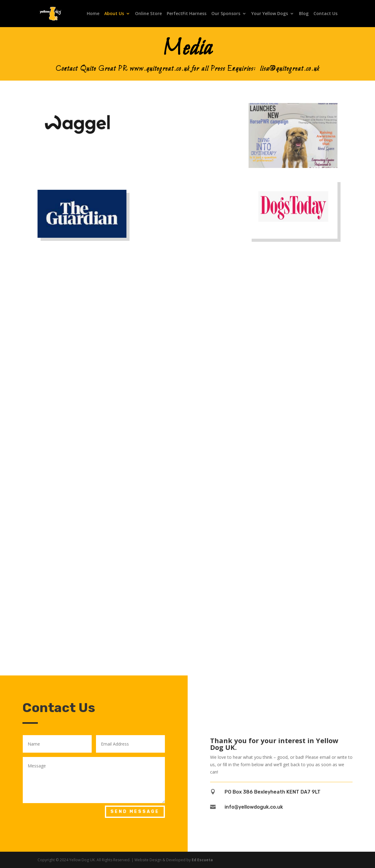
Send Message (135, 812)
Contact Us (325, 14)
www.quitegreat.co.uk (160, 69)
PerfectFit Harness (187, 14)
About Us (114, 14)
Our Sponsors (226, 14)
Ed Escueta (202, 860)
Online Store (148, 14)
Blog (304, 14)
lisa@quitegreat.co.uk (290, 69)
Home (93, 14)
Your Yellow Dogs (270, 14)
